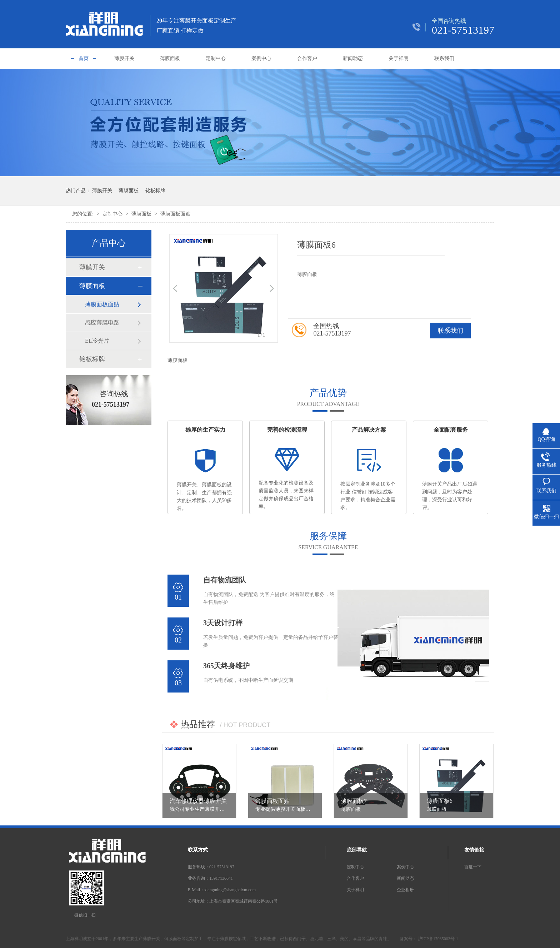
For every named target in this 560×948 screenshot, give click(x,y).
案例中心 (261, 58)
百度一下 (473, 867)
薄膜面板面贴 (175, 214)
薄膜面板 (170, 58)
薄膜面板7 (354, 801)
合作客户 (307, 58)
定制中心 (216, 58)
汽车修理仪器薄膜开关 (198, 801)
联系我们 (444, 58)
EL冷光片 (97, 341)
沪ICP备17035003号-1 (437, 939)
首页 (84, 58)
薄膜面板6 (440, 801)
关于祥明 (399, 58)
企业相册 (405, 890)
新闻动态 (353, 58)
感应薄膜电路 (102, 322)
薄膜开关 (124, 58)
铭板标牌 (155, 191)
